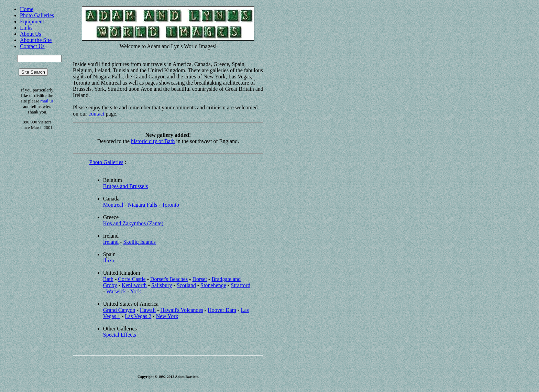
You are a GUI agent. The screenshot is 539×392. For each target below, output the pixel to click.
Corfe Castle (132, 279)
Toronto (170, 205)
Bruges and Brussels (126, 186)
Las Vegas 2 (138, 316)
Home (27, 9)
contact (96, 114)
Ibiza (109, 260)
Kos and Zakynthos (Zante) (133, 223)
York (136, 291)
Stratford (240, 285)
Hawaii (148, 310)
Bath (108, 279)
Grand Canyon (119, 310)
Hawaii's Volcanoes (182, 310)
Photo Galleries (37, 15)
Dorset (200, 279)
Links (26, 28)
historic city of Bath (153, 141)
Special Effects (120, 335)
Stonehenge (213, 285)
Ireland (111, 242)
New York (167, 316)
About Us (31, 34)
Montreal (113, 205)
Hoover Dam (222, 310)
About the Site (36, 40)
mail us (47, 101)
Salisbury (162, 285)
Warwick (116, 291)
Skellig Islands (139, 242)
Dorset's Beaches (169, 279)
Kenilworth (134, 285)
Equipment (32, 21)
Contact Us (32, 46)
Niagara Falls (143, 205)
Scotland (186, 285)
